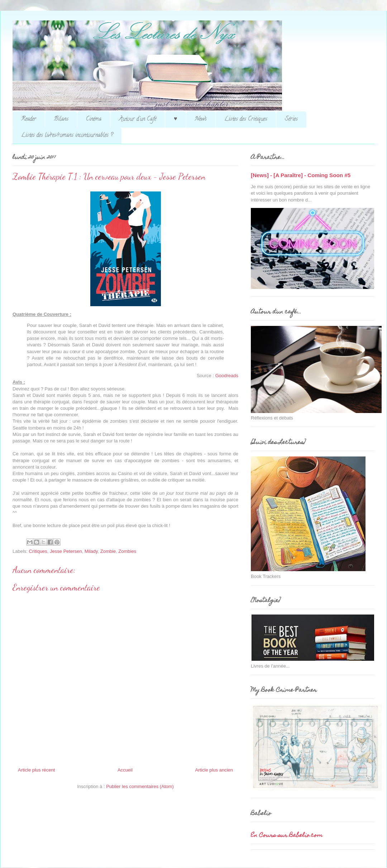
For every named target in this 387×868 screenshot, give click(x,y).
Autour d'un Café (138, 119)
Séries (291, 119)
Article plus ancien (214, 770)
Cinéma (94, 119)
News (201, 119)
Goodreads (227, 376)
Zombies (127, 551)
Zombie (108, 551)
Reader (29, 119)
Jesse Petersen (66, 551)
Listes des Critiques (246, 119)
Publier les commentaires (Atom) (140, 786)
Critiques (38, 551)
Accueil (125, 770)
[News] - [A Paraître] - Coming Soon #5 (301, 175)
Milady (91, 551)
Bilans (61, 119)
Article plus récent (36, 770)
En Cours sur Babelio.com (287, 836)
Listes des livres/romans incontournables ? (67, 136)
